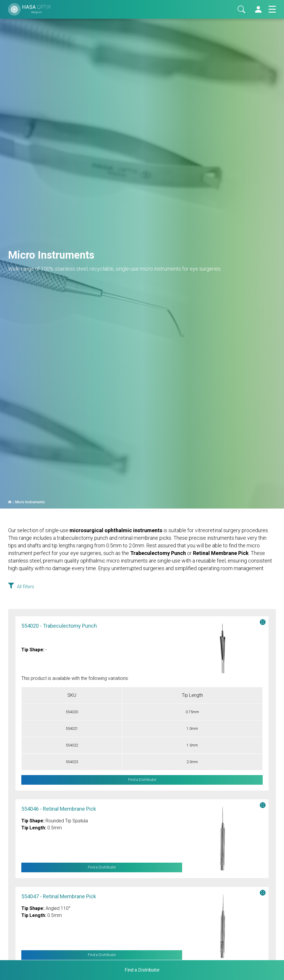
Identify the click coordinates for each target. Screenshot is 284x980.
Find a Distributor (102, 867)
